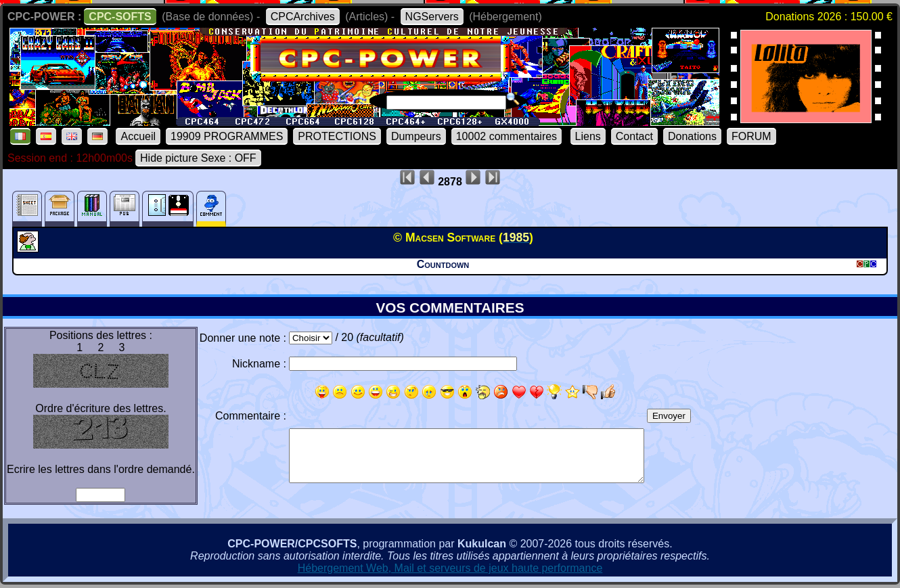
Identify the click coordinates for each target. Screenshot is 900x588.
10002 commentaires (507, 136)
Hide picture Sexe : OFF (198, 158)
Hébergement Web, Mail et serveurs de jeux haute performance (450, 568)
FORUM (751, 136)
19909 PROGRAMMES (227, 136)
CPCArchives (303, 17)
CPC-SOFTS (120, 17)
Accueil (138, 136)
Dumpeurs (416, 136)
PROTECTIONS (337, 136)
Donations (692, 136)
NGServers (432, 17)
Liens (588, 136)
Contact (634, 136)
